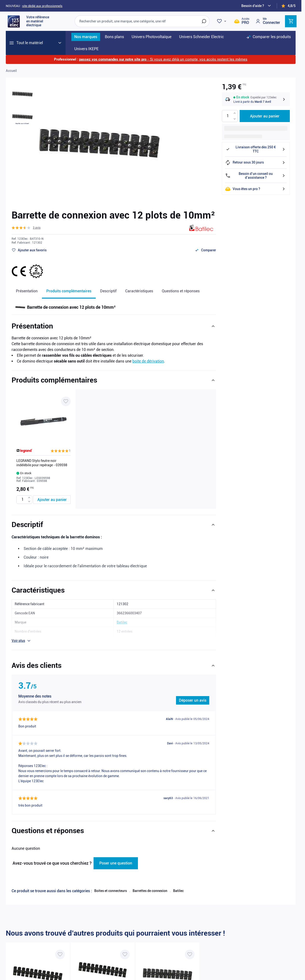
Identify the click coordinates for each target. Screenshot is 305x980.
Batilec (178, 891)
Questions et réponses (181, 291)
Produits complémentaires (69, 291)
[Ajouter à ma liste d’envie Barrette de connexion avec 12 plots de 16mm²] (190, 954)
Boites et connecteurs (111, 891)
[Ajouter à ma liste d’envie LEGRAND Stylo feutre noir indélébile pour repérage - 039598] (66, 401)
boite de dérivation (148, 361)
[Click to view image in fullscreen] (99, 144)
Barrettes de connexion (150, 891)
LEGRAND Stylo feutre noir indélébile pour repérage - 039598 (42, 463)
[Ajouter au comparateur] (205, 250)
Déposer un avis (193, 700)
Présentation (27, 291)
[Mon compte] (268, 21)
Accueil (11, 71)
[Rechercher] (204, 21)
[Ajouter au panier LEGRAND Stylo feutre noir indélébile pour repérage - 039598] (52, 500)
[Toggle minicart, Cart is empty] (291, 21)
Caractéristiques (139, 291)
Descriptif (108, 291)
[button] (26, 228)
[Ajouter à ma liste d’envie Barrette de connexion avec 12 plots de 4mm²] (125, 954)
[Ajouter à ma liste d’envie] (29, 250)
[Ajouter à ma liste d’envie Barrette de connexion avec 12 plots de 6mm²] (60, 954)
